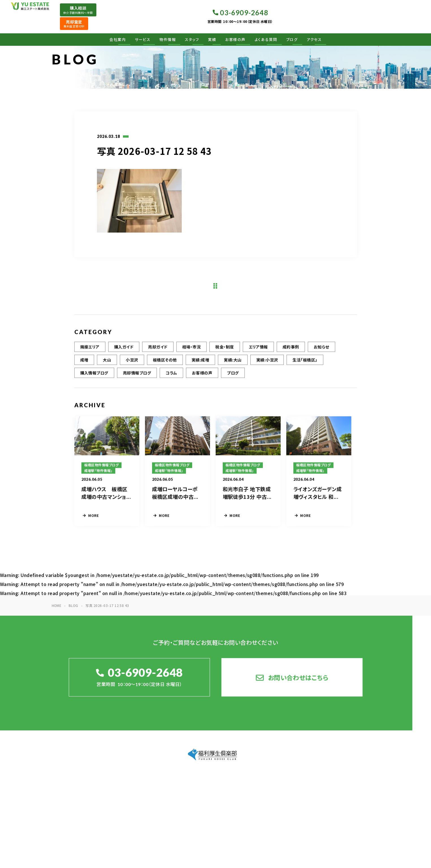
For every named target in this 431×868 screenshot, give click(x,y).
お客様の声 (235, 40)
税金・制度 (225, 348)
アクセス (314, 40)
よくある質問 (266, 40)
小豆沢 (132, 361)
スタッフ (192, 40)
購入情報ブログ (94, 374)
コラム (171, 374)
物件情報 (168, 40)
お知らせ (321, 348)
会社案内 (118, 40)
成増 (84, 361)
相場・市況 (191, 348)
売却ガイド (158, 348)
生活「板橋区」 (305, 361)
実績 (212, 40)
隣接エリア (90, 348)
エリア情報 (258, 348)
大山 (107, 361)
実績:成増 (200, 361)
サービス (143, 40)
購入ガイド (124, 348)
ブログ (292, 40)
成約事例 (291, 348)
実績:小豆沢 (267, 361)
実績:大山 (233, 361)
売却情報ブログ (137, 374)
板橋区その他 (165, 361)
